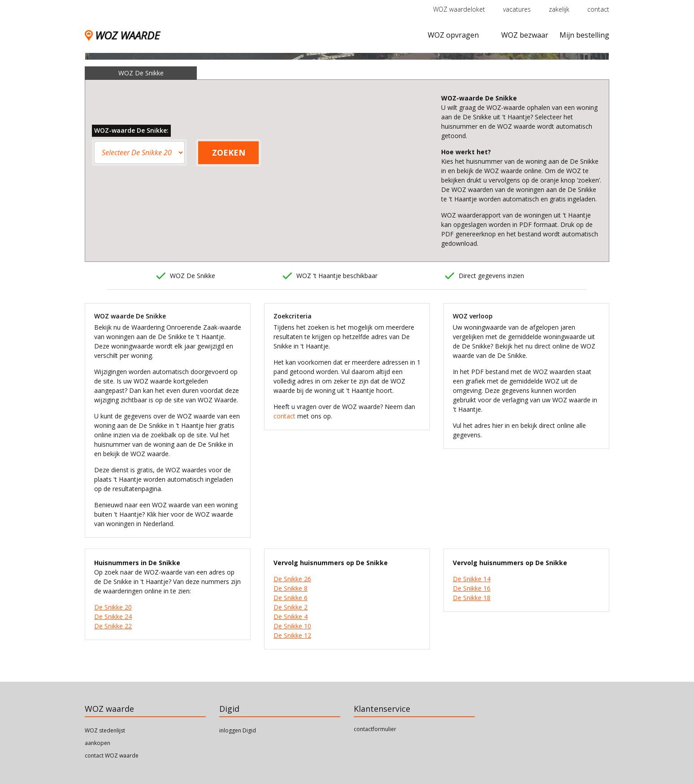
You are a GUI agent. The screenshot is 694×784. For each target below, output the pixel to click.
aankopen (98, 743)
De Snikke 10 (292, 626)
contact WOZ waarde (112, 756)
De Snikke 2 (291, 607)
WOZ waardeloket (459, 9)
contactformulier (375, 729)
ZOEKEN (229, 152)
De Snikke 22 (113, 626)
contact (598, 9)
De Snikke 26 (292, 579)
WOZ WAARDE (122, 35)
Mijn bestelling (584, 35)
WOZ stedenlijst (105, 730)
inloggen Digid (238, 730)
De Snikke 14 (472, 579)
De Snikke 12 (292, 635)
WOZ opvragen (453, 35)
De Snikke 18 (472, 598)
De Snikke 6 (291, 598)
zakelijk (559, 9)
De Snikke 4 (291, 616)
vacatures (517, 9)
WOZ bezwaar (525, 35)
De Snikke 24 (113, 616)
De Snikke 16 (472, 588)
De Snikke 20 (113, 607)
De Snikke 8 (291, 588)
